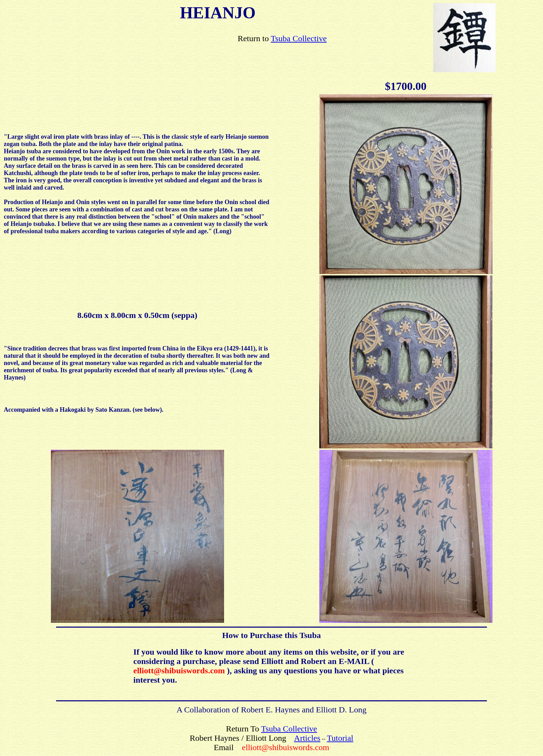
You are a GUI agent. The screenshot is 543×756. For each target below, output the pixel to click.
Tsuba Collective (299, 38)
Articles (307, 738)
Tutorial (340, 738)
